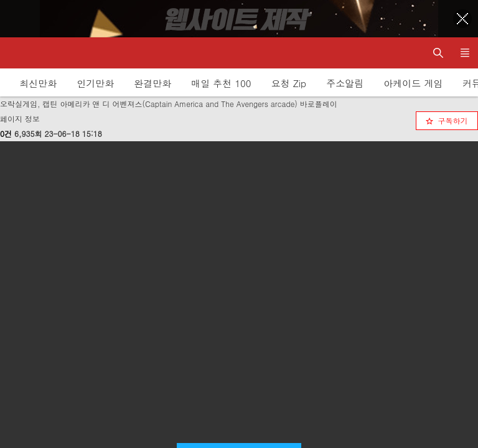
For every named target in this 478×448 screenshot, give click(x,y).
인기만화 (95, 83)
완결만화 (152, 83)
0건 (6, 133)
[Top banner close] (462, 19)
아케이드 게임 (413, 83)
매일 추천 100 (221, 83)
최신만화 (38, 83)
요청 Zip (289, 83)
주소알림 (345, 83)
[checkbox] (447, 121)
